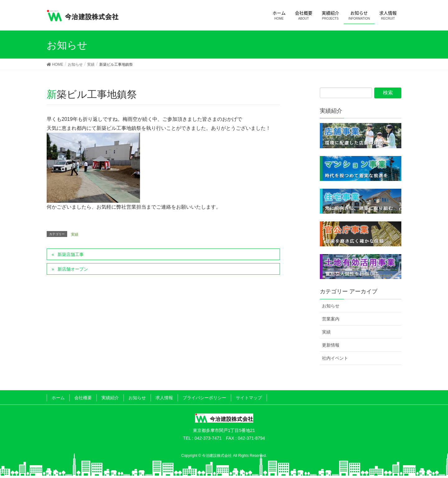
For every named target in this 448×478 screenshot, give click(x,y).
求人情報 (164, 398)
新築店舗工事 (71, 254)
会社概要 (83, 398)
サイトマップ (249, 398)
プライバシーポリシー (204, 398)
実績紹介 (110, 398)
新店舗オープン (73, 269)
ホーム (58, 398)
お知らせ (331, 306)
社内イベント (335, 358)
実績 (75, 234)
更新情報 (331, 345)
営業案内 (331, 319)
